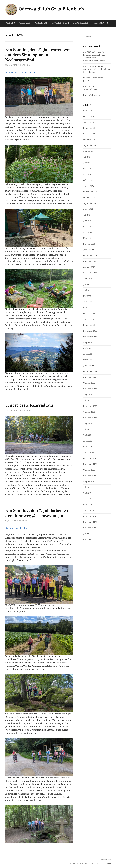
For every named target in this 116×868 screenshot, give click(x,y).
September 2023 (90, 273)
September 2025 (90, 146)
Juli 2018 (87, 534)
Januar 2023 (88, 319)
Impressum (106, 860)
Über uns (10, 23)
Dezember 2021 (90, 371)
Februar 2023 (89, 314)
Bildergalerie (81, 23)
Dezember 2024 (90, 192)
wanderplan (21, 528)
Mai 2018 (87, 540)
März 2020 (88, 447)
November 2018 (90, 522)
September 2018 (90, 528)
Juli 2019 (87, 487)
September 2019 (90, 476)
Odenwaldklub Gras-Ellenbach (51, 9)
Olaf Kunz (26, 65)
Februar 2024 (89, 244)
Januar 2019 (88, 511)
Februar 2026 (89, 117)
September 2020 (90, 418)
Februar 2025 (89, 180)
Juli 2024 (87, 215)
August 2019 (89, 482)
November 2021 (90, 377)
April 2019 (88, 499)
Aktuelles (25, 23)
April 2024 (88, 232)
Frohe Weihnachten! (92, 95)
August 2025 (89, 151)
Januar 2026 (88, 122)
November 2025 (90, 134)
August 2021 (89, 395)
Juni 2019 (87, 493)
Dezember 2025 (90, 128)
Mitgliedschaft (60, 23)
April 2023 (88, 302)
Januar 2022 (88, 366)
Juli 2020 (87, 429)
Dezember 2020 (90, 406)
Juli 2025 (87, 157)
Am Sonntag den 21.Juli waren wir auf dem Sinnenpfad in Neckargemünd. (38, 55)
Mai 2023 (87, 296)
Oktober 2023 (89, 267)
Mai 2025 (87, 169)
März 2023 (88, 308)
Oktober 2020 (89, 412)
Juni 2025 (87, 163)
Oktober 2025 (89, 140)
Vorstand (99, 23)
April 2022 (88, 354)
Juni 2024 (87, 221)
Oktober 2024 (89, 198)
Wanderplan (41, 23)
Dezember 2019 (90, 458)
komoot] (24, 73)
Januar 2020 (88, 453)
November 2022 (90, 331)
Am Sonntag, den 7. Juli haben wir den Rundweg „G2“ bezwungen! (38, 513)
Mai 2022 (87, 348)
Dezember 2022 (90, 325)
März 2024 (88, 238)
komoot (10, 528)
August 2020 (89, 424)
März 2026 (88, 111)
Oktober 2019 (89, 470)
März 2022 (88, 360)
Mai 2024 (87, 227)
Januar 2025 (88, 186)
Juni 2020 (87, 435)
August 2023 (89, 279)
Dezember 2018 (90, 516)
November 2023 (90, 261)
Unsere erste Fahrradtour (29, 405)
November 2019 (90, 464)
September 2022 (90, 337)
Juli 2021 (87, 400)
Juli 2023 (87, 285)
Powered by (73, 863)
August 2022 (89, 343)
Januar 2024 (88, 250)
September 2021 (90, 389)
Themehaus (106, 863)
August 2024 (89, 209)
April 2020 (88, 441)
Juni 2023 (87, 290)
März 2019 (88, 505)
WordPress (83, 863)
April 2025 (88, 174)
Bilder (33, 73)
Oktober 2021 (89, 383)
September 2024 (90, 204)
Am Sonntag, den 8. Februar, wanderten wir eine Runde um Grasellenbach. (97, 69)
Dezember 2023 (90, 256)
